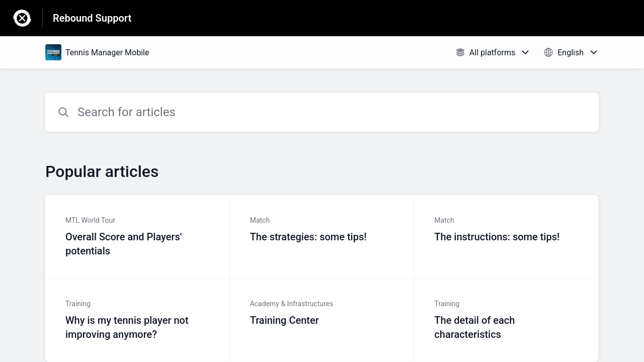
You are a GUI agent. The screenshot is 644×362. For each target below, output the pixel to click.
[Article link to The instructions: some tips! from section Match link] (506, 237)
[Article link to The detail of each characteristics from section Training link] (506, 320)
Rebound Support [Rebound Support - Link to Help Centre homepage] (92, 18)
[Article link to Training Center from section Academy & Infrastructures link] (322, 320)
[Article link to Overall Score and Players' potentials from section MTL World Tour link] (138, 237)
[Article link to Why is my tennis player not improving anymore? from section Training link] (138, 320)
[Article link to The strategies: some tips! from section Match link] (322, 237)
